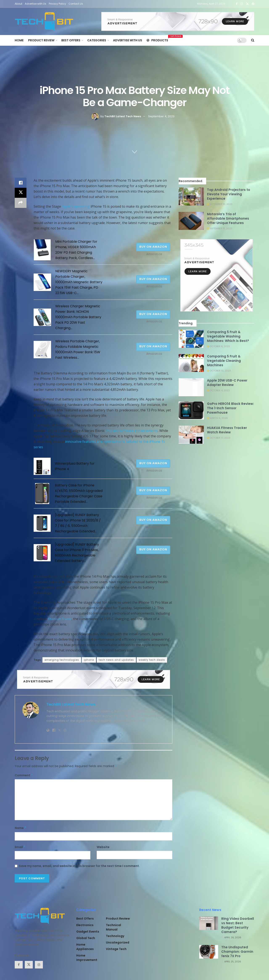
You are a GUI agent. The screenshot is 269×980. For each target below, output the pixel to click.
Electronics (85, 925)
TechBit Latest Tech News (123, 116)
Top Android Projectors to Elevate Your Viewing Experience (229, 194)
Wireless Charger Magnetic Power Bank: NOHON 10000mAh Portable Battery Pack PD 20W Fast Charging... (78, 317)
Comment (24, 775)
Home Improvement (87, 958)
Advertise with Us (36, 4)
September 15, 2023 (220, 228)
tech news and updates (116, 660)
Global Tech (86, 938)
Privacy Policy (57, 4)
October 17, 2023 (219, 438)
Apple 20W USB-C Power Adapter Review (227, 383)
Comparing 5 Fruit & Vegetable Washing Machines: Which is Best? (228, 336)
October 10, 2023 (219, 371)
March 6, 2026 (217, 418)
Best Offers (71, 40)
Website (103, 847)
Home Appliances (85, 947)
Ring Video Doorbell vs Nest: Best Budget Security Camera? (238, 925)
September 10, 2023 (220, 204)
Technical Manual (113, 927)
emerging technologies (62, 660)
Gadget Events (88, 932)
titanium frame (60, 619)
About (18, 4)
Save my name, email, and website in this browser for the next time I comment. (79, 866)
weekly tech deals (152, 660)
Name (21, 828)
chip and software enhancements (132, 431)
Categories (97, 40)
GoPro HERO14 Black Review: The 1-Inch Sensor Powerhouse (230, 408)
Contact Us (76, 4)
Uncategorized (118, 942)
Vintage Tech (116, 949)
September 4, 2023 (161, 116)
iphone (89, 660)
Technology (115, 936)
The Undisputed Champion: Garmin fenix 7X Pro (237, 952)
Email (20, 847)
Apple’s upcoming (76, 206)
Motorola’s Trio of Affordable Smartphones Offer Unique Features (228, 218)
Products (157, 40)
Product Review (41, 40)
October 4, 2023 (218, 390)
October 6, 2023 (218, 346)
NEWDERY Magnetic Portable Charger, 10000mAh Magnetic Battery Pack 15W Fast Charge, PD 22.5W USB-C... (79, 282)
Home (19, 40)
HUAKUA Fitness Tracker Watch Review (227, 430)
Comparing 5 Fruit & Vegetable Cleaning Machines (224, 361)
